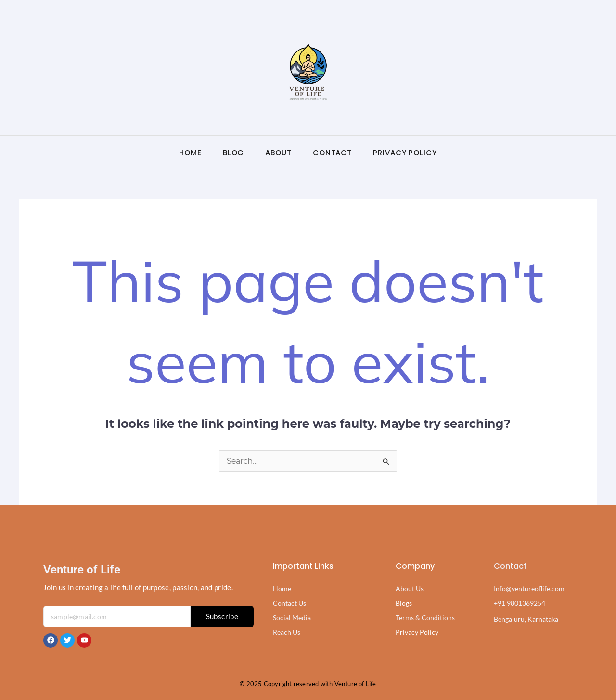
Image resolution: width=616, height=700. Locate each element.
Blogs (404, 603)
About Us (410, 589)
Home (190, 153)
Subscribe (222, 616)
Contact (332, 153)
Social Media (292, 617)
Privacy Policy (405, 153)
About (278, 153)
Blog (234, 153)
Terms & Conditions (425, 617)
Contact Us (289, 603)
